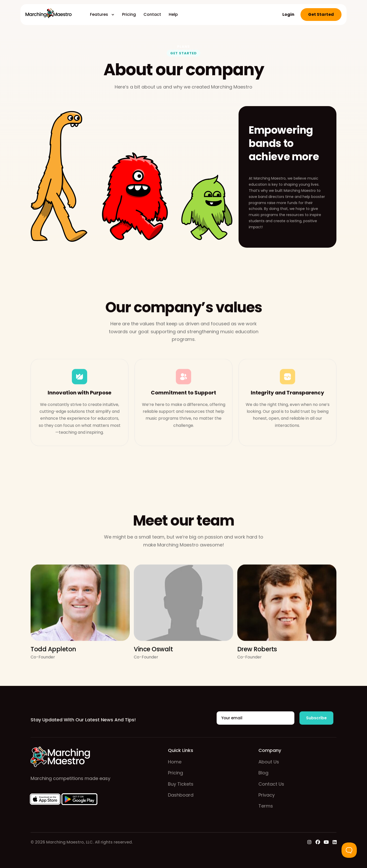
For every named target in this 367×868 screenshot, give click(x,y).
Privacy (267, 795)
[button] (102, 15)
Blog (263, 773)
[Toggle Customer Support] (349, 850)
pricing (175, 773)
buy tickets (181, 784)
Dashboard (181, 795)
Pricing (129, 14)
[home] (49, 15)
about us (269, 762)
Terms (266, 806)
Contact (152, 14)
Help (173, 14)
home (175, 762)
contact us (271, 784)
